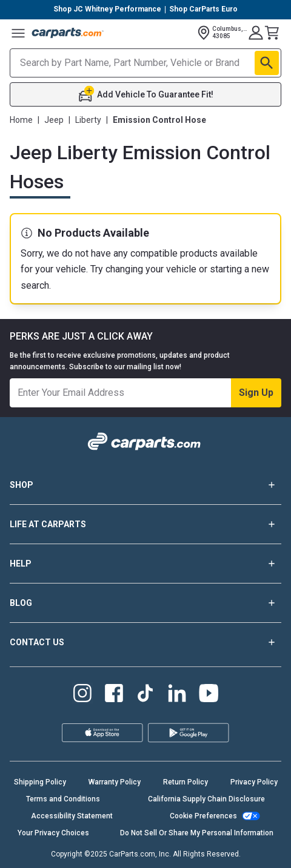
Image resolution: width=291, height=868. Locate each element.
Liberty (88, 120)
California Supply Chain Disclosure (206, 799)
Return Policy (186, 782)
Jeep (54, 120)
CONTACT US (145, 642)
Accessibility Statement (72, 816)
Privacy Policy (254, 782)
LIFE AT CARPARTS (145, 524)
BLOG (145, 603)
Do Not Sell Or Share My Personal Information (197, 833)
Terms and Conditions (63, 799)
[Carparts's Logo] (68, 33)
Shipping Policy (40, 782)
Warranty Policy (115, 782)
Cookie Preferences (203, 816)
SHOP (145, 485)
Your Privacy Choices (53, 833)
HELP (145, 564)
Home (21, 120)
